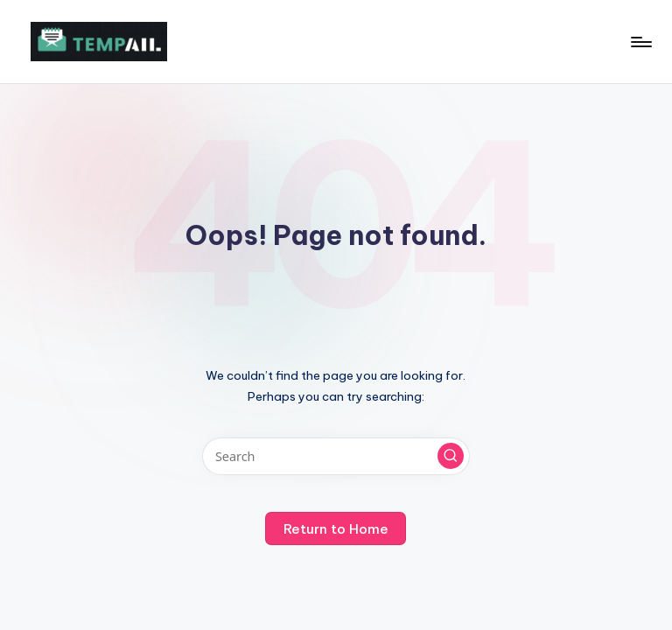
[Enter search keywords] (336, 456)
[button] (451, 456)
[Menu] (640, 42)
